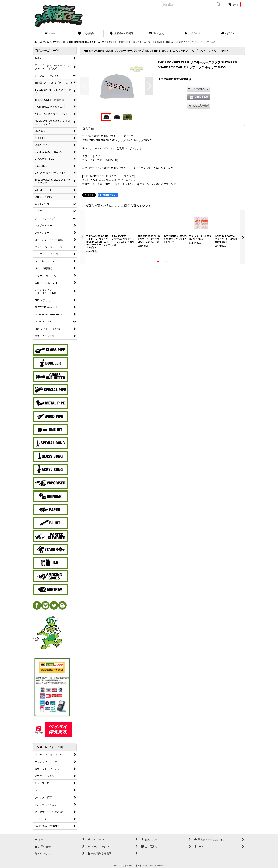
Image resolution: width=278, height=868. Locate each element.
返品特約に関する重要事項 (175, 79)
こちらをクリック (163, 168)
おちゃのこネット (133, 866)
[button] (85, 86)
